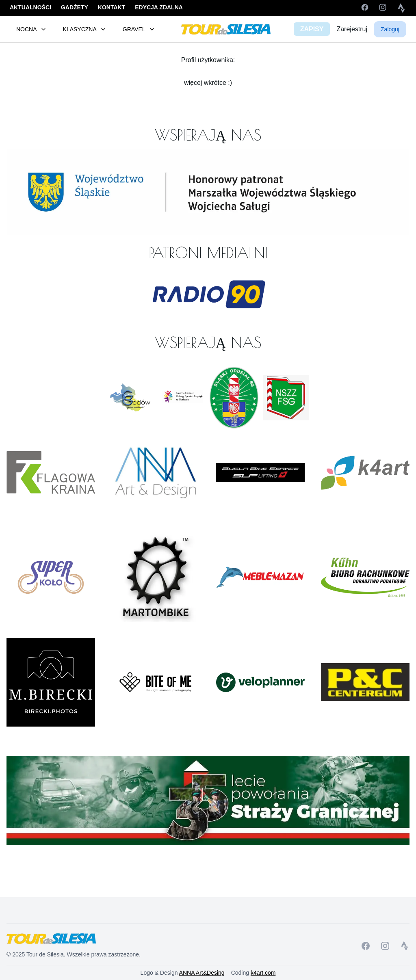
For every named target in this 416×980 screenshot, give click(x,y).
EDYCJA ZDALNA (159, 7)
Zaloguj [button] (390, 29)
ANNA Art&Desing (202, 973)
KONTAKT (112, 7)
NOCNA (31, 29)
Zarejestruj (352, 29)
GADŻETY (75, 7)
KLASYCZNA (85, 29)
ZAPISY (312, 29)
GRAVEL (139, 29)
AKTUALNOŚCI (30, 7)
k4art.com (263, 973)
